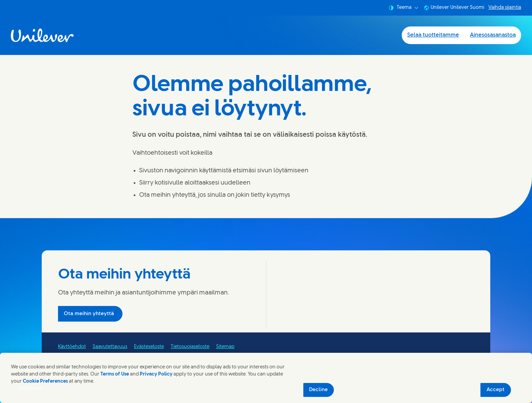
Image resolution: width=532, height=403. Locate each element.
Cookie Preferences (45, 381)
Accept (496, 390)
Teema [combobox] (403, 8)
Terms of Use (115, 374)
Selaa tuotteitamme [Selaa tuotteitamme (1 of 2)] (433, 35)
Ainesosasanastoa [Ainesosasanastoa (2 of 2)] (493, 35)
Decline (318, 390)
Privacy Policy (156, 374)
